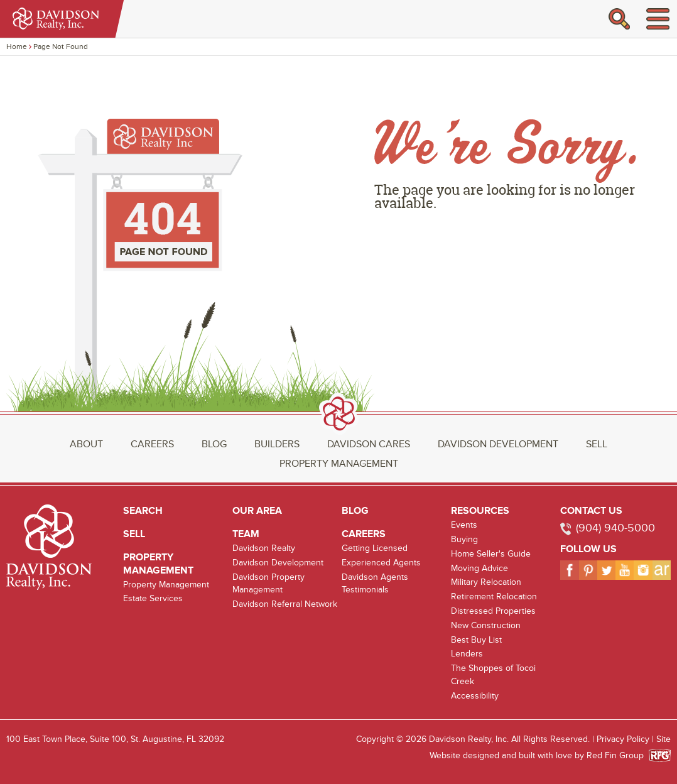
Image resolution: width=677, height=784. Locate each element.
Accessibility (475, 696)
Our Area (257, 511)
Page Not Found (61, 46)
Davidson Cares (369, 444)
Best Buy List (476, 640)
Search (143, 511)
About (86, 444)
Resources (480, 511)
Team (246, 534)
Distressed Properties (493, 611)
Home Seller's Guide (491, 554)
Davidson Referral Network (285, 604)
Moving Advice (479, 568)
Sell (597, 444)
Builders (277, 444)
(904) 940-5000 (615, 528)
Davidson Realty (264, 548)
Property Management (339, 464)
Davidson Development (498, 444)
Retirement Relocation (494, 596)
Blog (214, 444)
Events (464, 525)
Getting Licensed (375, 548)
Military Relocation (486, 582)
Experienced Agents (381, 563)
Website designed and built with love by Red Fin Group (542, 755)
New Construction (486, 625)
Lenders (467, 654)
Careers (152, 444)
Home (17, 46)
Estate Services (153, 598)
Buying (464, 539)
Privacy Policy (623, 739)
